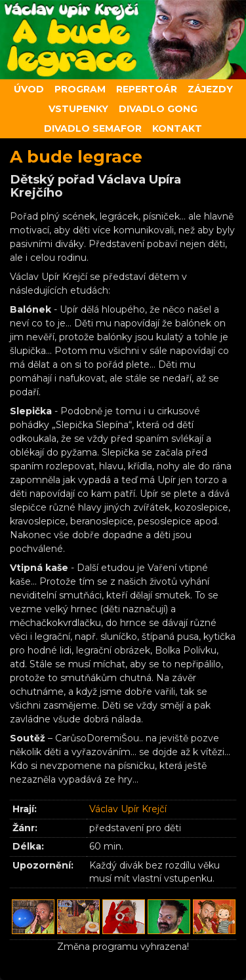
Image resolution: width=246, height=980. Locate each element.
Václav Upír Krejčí (128, 809)
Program (80, 89)
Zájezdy (210, 89)
